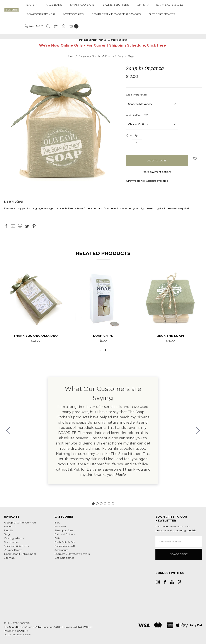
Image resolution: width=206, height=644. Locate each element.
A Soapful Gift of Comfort (20, 522)
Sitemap (9, 558)
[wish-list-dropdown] (195, 159)
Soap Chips (103, 336)
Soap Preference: (136, 95)
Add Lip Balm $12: (137, 115)
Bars (32, 5)
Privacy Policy (13, 550)
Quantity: (132, 135)
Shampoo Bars (82, 5)
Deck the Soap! (170, 336)
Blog (7, 534)
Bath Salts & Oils (170, 5)
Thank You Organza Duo (36, 336)
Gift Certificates (162, 14)
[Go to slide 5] (109, 504)
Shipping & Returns (16, 546)
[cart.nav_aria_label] (73, 26)
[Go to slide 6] (8, 431)
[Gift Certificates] (56, 26)
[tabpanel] (36, 307)
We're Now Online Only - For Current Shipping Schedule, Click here (103, 45)
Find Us (9, 530)
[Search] (48, 26)
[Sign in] (63, 26)
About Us (10, 526)
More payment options (157, 172)
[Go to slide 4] (105, 504)
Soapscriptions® (41, 14)
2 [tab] (106, 350)
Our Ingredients (14, 538)
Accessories (73, 14)
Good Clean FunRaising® (20, 554)
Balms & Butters (116, 5)
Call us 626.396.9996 (17, 623)
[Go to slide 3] (101, 504)
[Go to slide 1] (93, 504)
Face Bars (54, 5)
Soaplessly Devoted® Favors (116, 14)
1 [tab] (100, 350)
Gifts (143, 5)
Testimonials (12, 542)
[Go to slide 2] (198, 431)
